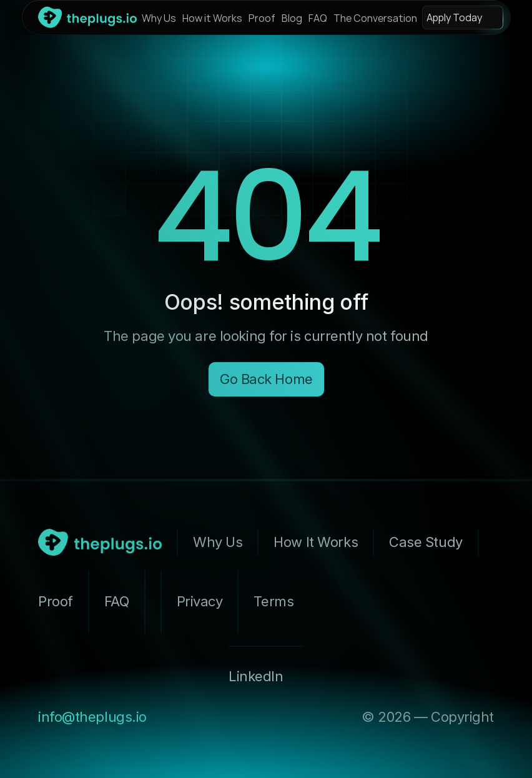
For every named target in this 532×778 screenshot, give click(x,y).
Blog (292, 17)
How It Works (316, 542)
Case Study (426, 542)
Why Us (159, 17)
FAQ (318, 17)
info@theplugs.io (92, 717)
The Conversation (375, 17)
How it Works (212, 17)
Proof (262, 17)
